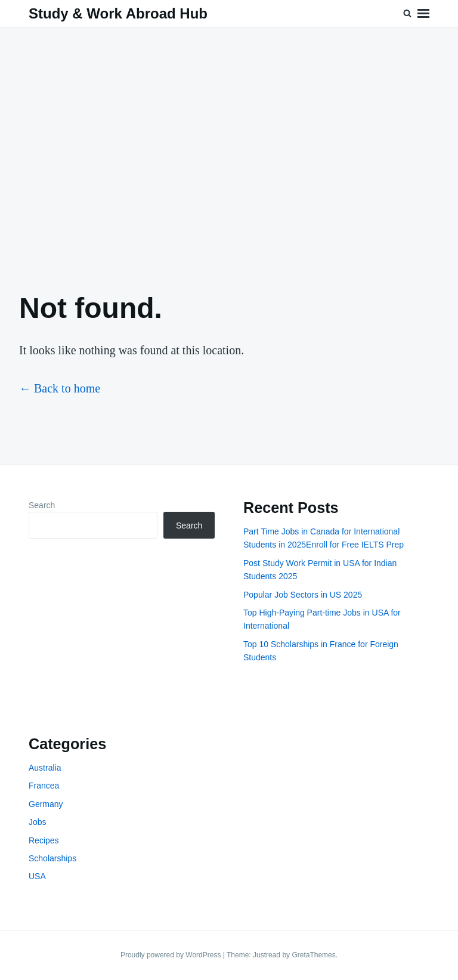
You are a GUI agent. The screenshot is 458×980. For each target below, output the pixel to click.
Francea (44, 786)
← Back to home (60, 388)
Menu (423, 14)
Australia (45, 768)
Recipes (44, 840)
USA (37, 876)
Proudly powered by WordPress (172, 955)
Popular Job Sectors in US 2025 (303, 595)
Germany (46, 804)
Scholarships (52, 858)
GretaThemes (313, 955)
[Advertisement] (229, 150)
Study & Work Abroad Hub (118, 13)
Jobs (38, 822)
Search (42, 505)
